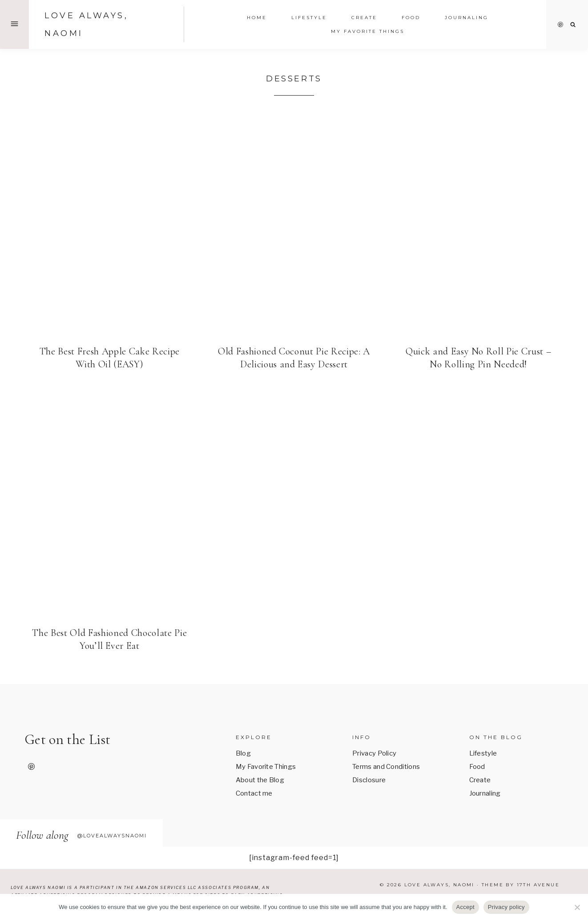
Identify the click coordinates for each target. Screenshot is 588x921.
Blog (243, 753)
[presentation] (110, 223)
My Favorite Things (368, 31)
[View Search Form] (573, 25)
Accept (465, 907)
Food (477, 767)
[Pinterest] (560, 24)
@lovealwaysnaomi (112, 836)
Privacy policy (506, 907)
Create (364, 18)
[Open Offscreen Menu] (14, 24)
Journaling (485, 793)
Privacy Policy (374, 753)
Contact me (254, 793)
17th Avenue (538, 885)
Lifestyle (483, 753)
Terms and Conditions (386, 767)
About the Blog (260, 780)
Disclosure (369, 780)
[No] (577, 907)
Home (257, 18)
